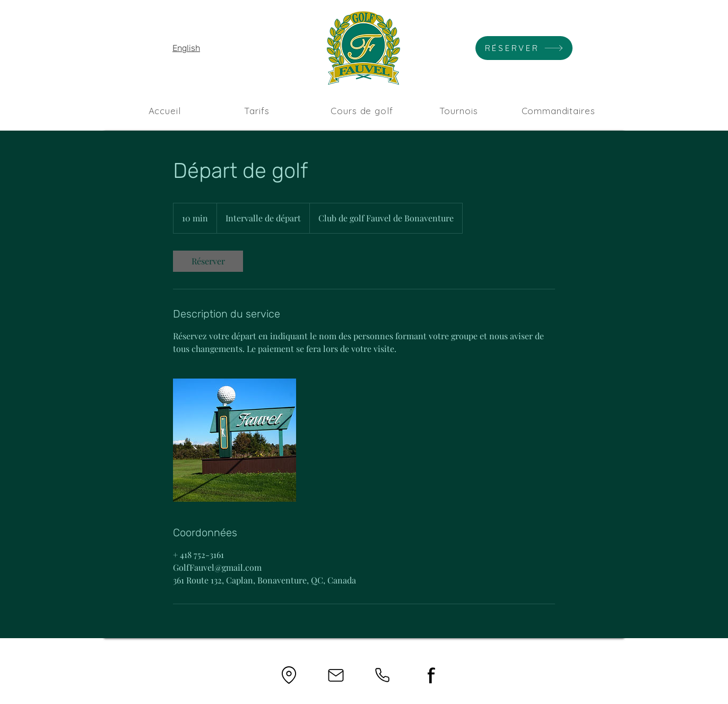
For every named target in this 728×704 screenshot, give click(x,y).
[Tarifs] (257, 110)
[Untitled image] (235, 440)
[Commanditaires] (558, 110)
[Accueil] (164, 110)
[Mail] (336, 675)
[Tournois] (458, 110)
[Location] (289, 675)
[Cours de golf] (362, 110)
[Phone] (382, 675)
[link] (208, 261)
